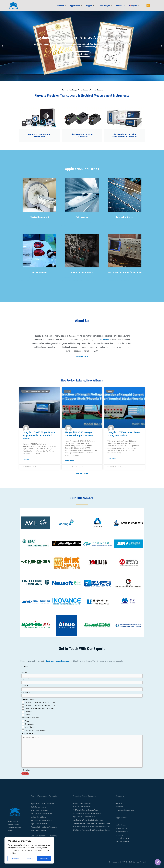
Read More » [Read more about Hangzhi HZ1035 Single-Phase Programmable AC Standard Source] (28, 459)
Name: (25, 673)
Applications (76, 6)
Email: (25, 686)
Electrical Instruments (82, 272)
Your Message (28, 733)
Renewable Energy (125, 217)
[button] (3, 46)
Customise (15, 859)
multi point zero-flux (101, 340)
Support (90, 6)
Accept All (44, 859)
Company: (26, 692)
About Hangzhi (105, 6)
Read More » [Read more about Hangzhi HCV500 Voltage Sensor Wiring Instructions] (70, 461)
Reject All (30, 859)
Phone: (25, 679)
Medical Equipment (39, 217)
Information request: (30, 718)
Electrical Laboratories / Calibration (125, 272)
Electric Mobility (39, 272)
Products (62, 6)
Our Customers (82, 498)
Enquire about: (28, 699)
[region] (29, 850)
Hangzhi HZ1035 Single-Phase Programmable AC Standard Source (39, 436)
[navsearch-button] (148, 6)
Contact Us (121, 6)
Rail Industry (82, 217)
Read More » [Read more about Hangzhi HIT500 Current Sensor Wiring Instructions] (112, 459)
